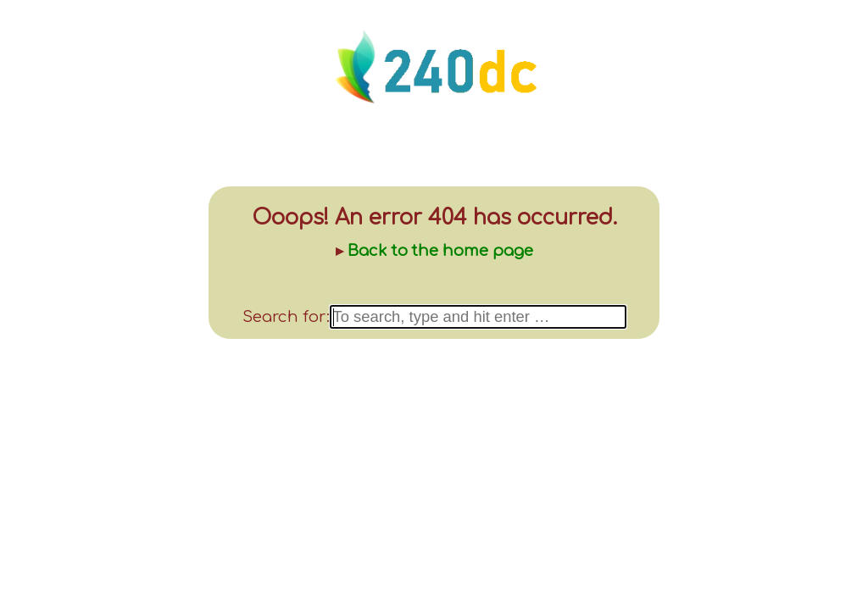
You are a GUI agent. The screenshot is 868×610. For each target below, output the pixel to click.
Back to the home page (440, 251)
